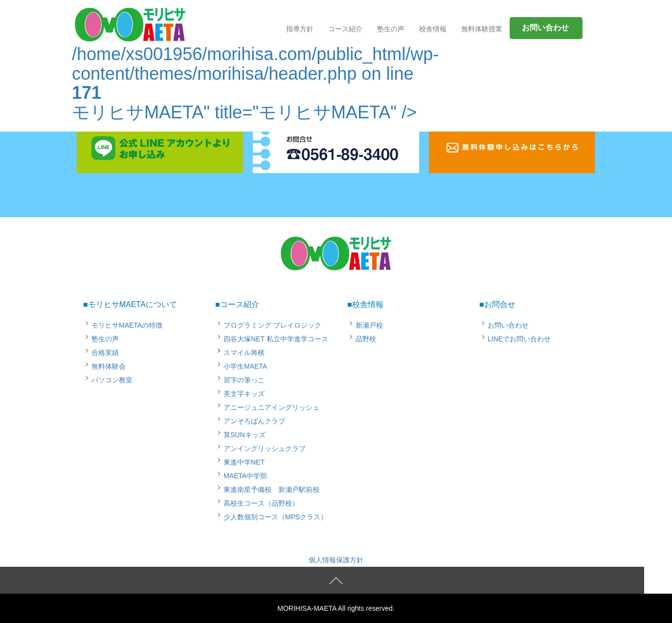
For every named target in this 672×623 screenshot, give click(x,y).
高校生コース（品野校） (261, 503)
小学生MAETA (245, 366)
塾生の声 (105, 339)
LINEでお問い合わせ (519, 339)
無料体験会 (109, 366)
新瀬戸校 (369, 325)
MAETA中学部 (245, 476)
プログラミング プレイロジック (272, 325)
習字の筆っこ (244, 380)
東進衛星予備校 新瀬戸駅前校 (271, 489)
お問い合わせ (508, 325)
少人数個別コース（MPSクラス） (275, 517)
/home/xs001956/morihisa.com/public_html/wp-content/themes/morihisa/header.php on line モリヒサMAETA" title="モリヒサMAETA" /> (255, 68)
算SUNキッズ (245, 435)
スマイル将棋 (244, 353)
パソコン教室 (112, 380)
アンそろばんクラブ (254, 421)
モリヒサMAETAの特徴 (127, 325)
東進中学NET (244, 462)
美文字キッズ (244, 394)
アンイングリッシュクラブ (265, 448)
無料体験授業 (482, 29)
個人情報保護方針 (336, 560)
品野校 (366, 339)
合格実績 (105, 353)
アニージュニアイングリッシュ (271, 407)
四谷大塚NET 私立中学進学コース (276, 339)
